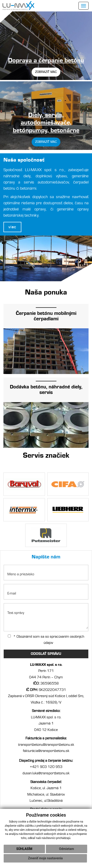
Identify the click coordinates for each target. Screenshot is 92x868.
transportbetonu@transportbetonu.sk (46, 745)
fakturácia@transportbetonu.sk (46, 751)
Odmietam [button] (66, 849)
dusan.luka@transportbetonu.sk (46, 773)
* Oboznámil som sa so (46, 640)
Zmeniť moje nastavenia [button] (45, 858)
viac (12, 227)
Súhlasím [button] (24, 849)
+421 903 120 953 (46, 767)
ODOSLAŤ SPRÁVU (46, 654)
